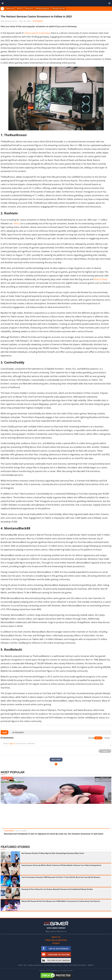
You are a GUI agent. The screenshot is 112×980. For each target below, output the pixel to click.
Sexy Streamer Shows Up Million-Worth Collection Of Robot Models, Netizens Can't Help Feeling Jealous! (61, 865)
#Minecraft (10, 9)
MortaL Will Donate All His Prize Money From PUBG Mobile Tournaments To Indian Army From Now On (61, 901)
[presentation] (10, 732)
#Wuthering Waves (43, 9)
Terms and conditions (56, 940)
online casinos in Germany (37, 33)
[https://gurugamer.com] (56, 923)
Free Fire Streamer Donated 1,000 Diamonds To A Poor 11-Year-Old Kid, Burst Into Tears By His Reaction (61, 877)
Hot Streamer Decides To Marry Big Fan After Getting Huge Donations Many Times (53, 853)
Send (105, 751)
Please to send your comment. (19, 743)
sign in (12, 743)
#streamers (18, 732)
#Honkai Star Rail (59, 9)
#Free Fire (29, 9)
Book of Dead (100, 279)
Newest (98, 738)
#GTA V (20, 9)
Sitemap (56, 943)
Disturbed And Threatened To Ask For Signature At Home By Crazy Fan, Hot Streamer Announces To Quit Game (54, 834)
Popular (107, 738)
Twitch (16, 224)
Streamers (38, 21)
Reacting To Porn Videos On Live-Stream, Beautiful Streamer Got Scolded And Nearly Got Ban (57, 889)
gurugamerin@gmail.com (57, 931)
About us (56, 937)
